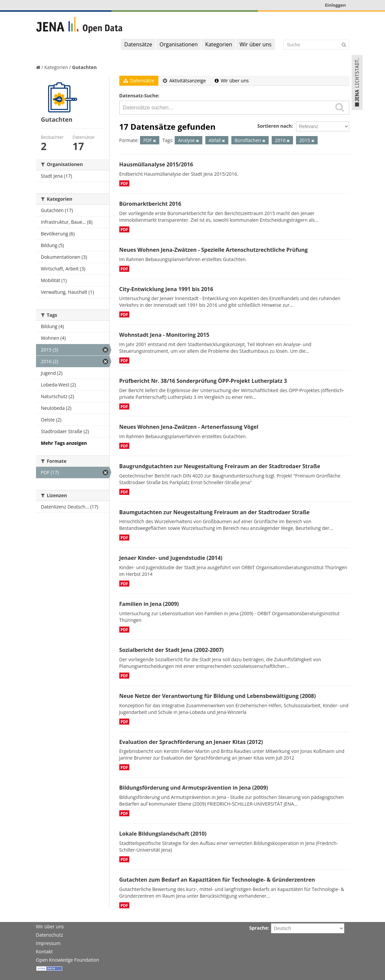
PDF (124, 183)
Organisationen (178, 44)
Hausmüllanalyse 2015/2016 (156, 164)
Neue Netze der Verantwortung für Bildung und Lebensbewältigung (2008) (218, 696)
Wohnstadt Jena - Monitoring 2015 (164, 335)
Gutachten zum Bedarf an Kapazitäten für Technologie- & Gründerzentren (217, 880)
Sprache (259, 928)
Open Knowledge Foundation (68, 960)
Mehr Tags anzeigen (64, 443)
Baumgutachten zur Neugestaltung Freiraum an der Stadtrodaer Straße (214, 512)
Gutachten (84, 67)
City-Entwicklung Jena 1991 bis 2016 (166, 289)
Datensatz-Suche (139, 96)
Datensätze (138, 44)
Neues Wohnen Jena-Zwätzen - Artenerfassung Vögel (189, 427)
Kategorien (218, 44)
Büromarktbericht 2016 (150, 204)
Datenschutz (49, 935)
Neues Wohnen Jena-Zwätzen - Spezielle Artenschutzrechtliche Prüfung (214, 250)
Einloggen (335, 5)
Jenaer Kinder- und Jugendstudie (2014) (171, 558)
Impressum (48, 943)
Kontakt (44, 951)
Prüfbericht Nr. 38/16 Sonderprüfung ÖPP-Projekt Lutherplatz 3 (203, 381)
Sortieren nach (274, 126)
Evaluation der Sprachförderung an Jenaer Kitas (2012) (191, 742)
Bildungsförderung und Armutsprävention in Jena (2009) (194, 788)
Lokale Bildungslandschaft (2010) (163, 834)
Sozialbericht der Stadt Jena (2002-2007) (171, 650)
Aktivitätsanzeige (184, 81)
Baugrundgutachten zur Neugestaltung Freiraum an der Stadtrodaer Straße (220, 466)
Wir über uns (255, 44)
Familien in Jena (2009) (149, 604)
